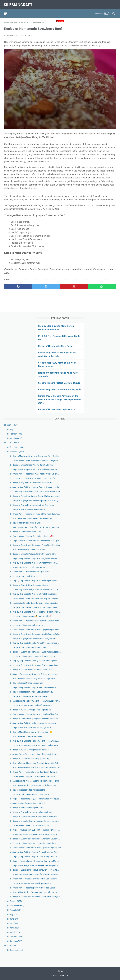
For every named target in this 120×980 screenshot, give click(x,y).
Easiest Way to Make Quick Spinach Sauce (30, 825)
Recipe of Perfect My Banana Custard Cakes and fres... (36, 496)
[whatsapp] (102, 285)
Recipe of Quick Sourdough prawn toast (30, 647)
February (16, 434)
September (17, 905)
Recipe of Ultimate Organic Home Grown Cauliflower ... (36, 816)
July (14, 429)
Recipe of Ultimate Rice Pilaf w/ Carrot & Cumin (33, 465)
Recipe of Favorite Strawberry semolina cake (31, 585)
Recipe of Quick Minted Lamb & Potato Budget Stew (35, 607)
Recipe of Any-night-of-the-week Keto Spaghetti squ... (35, 638)
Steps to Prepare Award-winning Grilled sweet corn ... (35, 674)
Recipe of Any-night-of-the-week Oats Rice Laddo (33, 505)
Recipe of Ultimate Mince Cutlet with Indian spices (34, 656)
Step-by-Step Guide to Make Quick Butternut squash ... (36, 661)
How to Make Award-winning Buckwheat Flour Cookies (36, 456)
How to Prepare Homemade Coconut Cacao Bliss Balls (36, 763)
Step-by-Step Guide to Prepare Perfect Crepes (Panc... (35, 580)
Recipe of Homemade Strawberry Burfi (29, 509)
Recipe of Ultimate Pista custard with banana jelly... (34, 554)
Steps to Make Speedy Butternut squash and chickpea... (36, 830)
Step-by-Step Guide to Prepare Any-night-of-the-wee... (35, 558)
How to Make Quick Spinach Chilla (27, 523)
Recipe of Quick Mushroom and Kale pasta (31, 794)
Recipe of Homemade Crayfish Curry (56, 409)
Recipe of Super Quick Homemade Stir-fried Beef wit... (35, 478)
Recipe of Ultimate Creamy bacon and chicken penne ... (36, 821)
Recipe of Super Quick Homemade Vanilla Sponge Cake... (37, 634)
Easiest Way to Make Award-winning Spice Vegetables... (36, 629)
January (16, 438)
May (14, 923)
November (17, 451)
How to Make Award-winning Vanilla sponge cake (34, 678)
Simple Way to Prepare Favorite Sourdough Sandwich (35, 772)
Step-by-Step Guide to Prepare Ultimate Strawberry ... (35, 563)
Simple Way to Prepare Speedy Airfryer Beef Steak (34, 888)
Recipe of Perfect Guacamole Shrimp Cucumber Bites (35, 745)
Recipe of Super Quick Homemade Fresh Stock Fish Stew (37, 545)
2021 (12, 425)
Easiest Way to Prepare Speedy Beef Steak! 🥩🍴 (33, 536)
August (15, 910)
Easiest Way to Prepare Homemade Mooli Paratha (34, 776)
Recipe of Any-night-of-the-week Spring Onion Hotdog (35, 500)
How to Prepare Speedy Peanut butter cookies (32, 518)
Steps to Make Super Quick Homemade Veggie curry (35, 469)
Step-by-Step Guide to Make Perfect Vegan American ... (36, 643)
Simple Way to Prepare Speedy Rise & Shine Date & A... (36, 834)
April (14, 928)
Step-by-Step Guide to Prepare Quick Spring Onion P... (35, 856)
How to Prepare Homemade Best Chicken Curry (33, 692)
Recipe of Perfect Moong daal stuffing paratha (32, 705)
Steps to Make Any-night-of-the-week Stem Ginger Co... (36, 865)
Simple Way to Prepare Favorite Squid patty (31, 572)
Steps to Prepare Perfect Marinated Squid (59, 383)
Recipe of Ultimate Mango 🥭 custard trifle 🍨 (32, 616)
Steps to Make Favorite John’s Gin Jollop (30, 803)
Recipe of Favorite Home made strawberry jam (32, 669)
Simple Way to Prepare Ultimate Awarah (30, 567)
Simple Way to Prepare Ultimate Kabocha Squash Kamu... (37, 620)
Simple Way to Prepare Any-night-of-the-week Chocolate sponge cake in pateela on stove (60, 399)
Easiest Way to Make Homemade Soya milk (60, 389)
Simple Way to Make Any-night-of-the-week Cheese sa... (36, 874)
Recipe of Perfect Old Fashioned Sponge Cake (32, 883)
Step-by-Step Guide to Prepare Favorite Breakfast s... (35, 687)
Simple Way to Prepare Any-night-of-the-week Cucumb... (36, 514)
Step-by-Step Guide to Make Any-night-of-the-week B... (36, 741)
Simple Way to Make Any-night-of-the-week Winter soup (36, 491)
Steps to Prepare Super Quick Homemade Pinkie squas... (37, 798)
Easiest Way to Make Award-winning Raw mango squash (37, 848)
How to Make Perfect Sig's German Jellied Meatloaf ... (35, 785)
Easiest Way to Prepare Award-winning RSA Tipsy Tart (36, 714)
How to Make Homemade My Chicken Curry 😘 (32, 732)
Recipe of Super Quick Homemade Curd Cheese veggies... (37, 652)
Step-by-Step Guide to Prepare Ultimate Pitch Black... (35, 594)
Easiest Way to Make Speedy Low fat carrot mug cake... (36, 460)
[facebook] (18, 285)
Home (60, 971)
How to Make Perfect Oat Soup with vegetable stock (35, 892)
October (16, 901)
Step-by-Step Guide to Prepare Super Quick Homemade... (37, 612)
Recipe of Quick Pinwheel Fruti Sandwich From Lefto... (36, 870)
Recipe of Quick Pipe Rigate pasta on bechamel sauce (35, 718)
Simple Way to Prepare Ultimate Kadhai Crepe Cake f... (36, 474)
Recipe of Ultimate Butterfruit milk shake (30, 696)
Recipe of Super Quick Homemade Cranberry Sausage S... (37, 838)
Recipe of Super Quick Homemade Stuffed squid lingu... (36, 665)
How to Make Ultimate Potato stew (27, 736)
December (17, 447)
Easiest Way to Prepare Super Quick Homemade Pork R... (37, 781)
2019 (12, 945)
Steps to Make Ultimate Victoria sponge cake (32, 727)
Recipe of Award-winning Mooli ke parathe (30, 750)
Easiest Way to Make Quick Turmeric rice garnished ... (35, 603)
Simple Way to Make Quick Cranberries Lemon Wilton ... (36, 879)
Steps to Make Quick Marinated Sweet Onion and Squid (36, 540)
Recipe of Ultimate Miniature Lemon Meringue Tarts (34, 843)
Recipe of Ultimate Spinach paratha (28, 625)
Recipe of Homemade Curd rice (26, 576)
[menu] (6, 12)
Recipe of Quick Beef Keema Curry (27, 531)
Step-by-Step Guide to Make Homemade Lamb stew (35, 723)
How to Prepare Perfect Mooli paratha (29, 790)
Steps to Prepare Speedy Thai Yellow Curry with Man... (36, 861)
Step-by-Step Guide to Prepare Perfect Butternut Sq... (35, 852)
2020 (13, 442)
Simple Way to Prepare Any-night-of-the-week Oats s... (36, 754)
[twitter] (46, 285)
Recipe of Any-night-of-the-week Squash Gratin (32, 812)
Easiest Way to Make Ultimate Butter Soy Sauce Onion (35, 598)
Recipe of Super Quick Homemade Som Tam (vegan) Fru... (37, 896)
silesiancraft (18, 4)
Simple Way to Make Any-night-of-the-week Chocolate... (36, 589)
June (14, 919)
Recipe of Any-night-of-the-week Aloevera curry (32, 483)
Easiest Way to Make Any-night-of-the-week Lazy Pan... (36, 701)
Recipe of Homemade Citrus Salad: (56, 346)
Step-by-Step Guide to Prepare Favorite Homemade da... (36, 487)
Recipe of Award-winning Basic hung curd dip (32, 709)
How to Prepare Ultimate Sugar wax (28, 683)
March (15, 932)
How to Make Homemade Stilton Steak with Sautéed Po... (37, 767)
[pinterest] (74, 285)
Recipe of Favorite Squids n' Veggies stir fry (31, 759)
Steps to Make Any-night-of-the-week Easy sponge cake (36, 527)
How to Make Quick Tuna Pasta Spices (29, 549)
